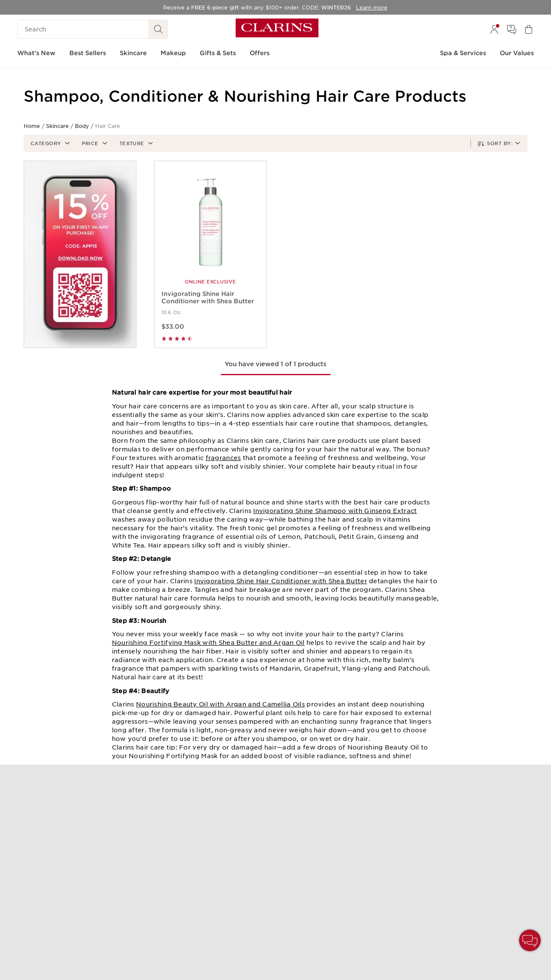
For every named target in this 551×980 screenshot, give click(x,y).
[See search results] (158, 29)
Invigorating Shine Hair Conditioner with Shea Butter (281, 581)
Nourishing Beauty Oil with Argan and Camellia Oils (220, 704)
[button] (49, 143)
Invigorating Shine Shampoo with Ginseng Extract (335, 511)
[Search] (83, 29)
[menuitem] (494, 29)
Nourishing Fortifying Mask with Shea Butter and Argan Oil (208, 643)
